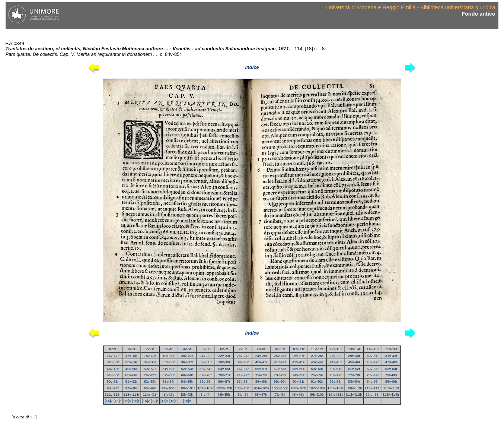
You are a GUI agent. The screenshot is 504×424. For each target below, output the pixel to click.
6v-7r (224, 349)
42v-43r (298, 362)
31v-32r (391, 356)
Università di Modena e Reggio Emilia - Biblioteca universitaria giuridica (411, 7)
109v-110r (354, 388)
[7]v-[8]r (280, 394)
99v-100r (169, 388)
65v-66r (132, 375)
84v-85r (187, 381)
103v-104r (243, 388)
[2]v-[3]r (187, 394)
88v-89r (261, 381)
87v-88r (243, 381)
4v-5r (187, 349)
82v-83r (150, 381)
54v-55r (224, 369)
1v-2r (131, 349)
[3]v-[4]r (206, 394)
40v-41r (261, 362)
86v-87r (224, 381)
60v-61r (336, 369)
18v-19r (150, 356)
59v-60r (317, 369)
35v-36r (168, 362)
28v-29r (336, 356)
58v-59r (298, 369)
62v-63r (373, 369)
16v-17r (113, 356)
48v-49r (113, 369)
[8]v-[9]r (298, 394)
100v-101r (187, 388)
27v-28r (317, 356)
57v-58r (280, 369)
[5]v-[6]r (243, 394)
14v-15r (373, 349)
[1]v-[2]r (168, 394)
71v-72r (243, 375)
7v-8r (243, 349)
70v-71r (224, 375)
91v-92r (317, 381)
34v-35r (150, 362)
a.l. (33, 417)
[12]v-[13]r (373, 394)
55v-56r (243, 369)
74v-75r (298, 375)
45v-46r (354, 362)
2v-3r (150, 349)
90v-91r (298, 381)
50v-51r (150, 369)
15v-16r (391, 349)
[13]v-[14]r (391, 394)
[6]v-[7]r (261, 394)
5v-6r (205, 349)
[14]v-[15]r (113, 401)
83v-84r (168, 381)
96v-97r (113, 388)
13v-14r (354, 349)
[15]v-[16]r (131, 401)
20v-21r (187, 356)
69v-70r (206, 375)
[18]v (187, 401)
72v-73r (261, 375)
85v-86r (206, 381)
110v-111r (373, 388)
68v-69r (187, 375)
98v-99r (150, 388)
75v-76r (317, 375)
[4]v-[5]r (224, 394)
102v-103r (224, 388)
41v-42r (280, 362)
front (113, 349)
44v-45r (336, 362)
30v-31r (373, 356)
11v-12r (317, 349)
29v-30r (354, 356)
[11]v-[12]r (354, 394)
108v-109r (336, 388)
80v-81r (113, 381)
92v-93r (336, 381)
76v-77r (336, 375)
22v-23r (224, 356)
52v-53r (187, 369)
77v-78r (354, 375)
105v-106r (280, 388)
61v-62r (354, 369)
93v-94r (354, 381)
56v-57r (261, 369)
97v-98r (132, 388)
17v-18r (132, 356)
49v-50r (132, 369)
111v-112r (391, 388)
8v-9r (261, 349)
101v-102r (206, 388)
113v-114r (131, 394)
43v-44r (317, 362)
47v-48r (391, 362)
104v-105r (261, 388)
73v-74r (280, 375)
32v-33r (113, 362)
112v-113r (113, 394)
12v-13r (336, 349)
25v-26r (280, 356)
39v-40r (243, 362)
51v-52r (168, 369)
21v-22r (206, 356)
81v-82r (132, 381)
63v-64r (391, 369)
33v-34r (132, 362)
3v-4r (169, 349)
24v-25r (261, 356)
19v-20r (168, 356)
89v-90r (280, 381)
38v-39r (224, 362)
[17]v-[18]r (168, 401)
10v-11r (298, 349)
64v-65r (113, 375)
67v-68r (168, 375)
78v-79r (373, 375)
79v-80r (391, 375)
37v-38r (206, 362)
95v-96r (391, 381)
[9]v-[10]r (317, 394)
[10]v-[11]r (336, 394)
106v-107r (298, 388)
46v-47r (373, 362)
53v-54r (206, 369)
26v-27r (298, 356)
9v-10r (280, 349)
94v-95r (373, 381)
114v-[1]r (150, 394)
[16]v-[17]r (150, 401)
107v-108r (317, 388)
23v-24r (243, 356)
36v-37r (187, 362)
